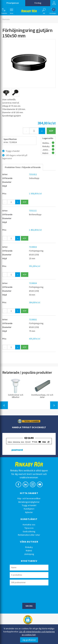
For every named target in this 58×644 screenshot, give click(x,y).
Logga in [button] (54, 3)
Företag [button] (38, 3)
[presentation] (33, 594)
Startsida (6, 19)
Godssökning (29, 531)
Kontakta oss (29, 525)
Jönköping (29, 554)
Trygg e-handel (29, 505)
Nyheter (29, 512)
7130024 (33, 283)
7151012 (33, 174)
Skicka (29, 606)
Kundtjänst (29, 509)
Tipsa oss (29, 528)
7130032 (33, 319)
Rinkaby (29, 547)
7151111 (33, 211)
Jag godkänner (29, 640)
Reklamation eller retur (29, 535)
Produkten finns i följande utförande (23, 167)
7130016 (33, 247)
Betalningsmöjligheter (29, 502)
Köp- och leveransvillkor (29, 498)
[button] (3, 11)
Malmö (29, 551)
